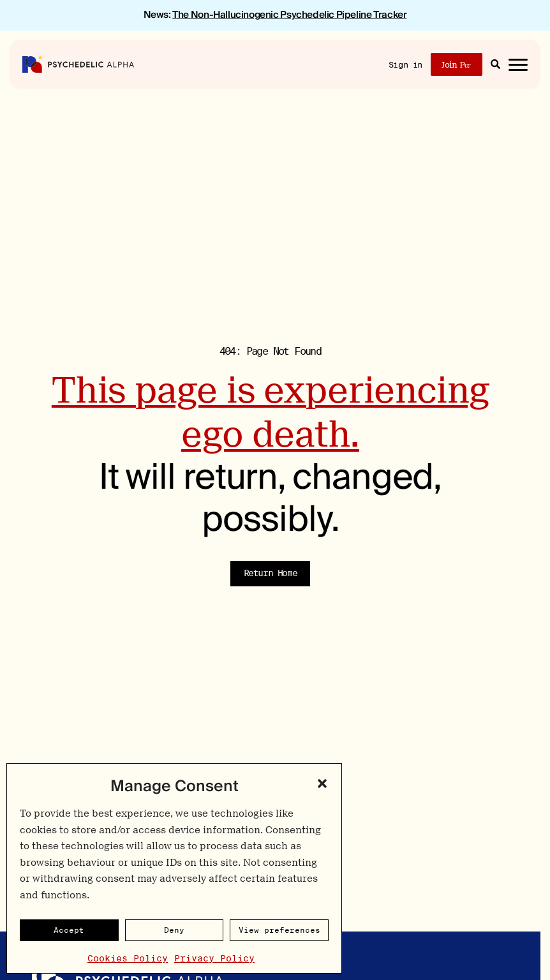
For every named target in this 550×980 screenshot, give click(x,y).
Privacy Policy (214, 958)
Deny (174, 930)
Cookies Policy (128, 958)
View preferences (279, 930)
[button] (322, 783)
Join (456, 65)
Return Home (271, 573)
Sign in (405, 65)
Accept (69, 930)
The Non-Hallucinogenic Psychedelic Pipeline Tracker (289, 15)
